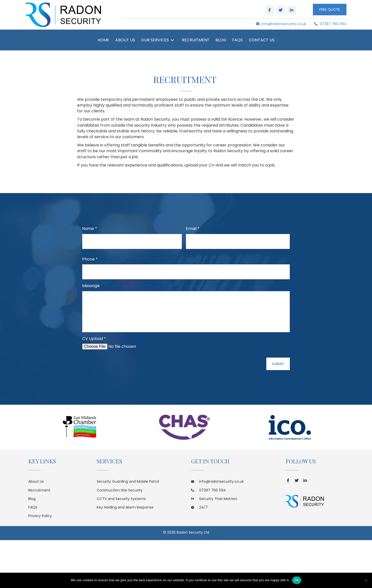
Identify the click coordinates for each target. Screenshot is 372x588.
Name (90, 229)
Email (193, 229)
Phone (90, 257)
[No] (366, 580)
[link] (103, 40)
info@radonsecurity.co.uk (281, 24)
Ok (297, 580)
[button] (270, 10)
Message (91, 282)
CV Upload (94, 374)
